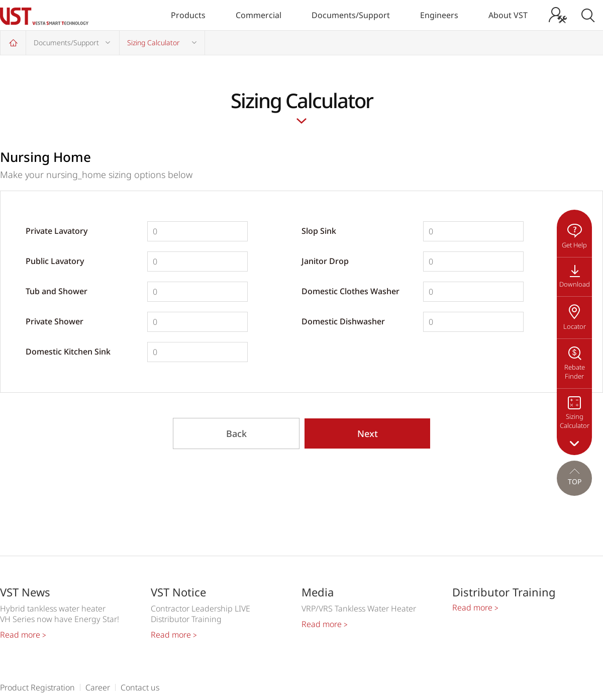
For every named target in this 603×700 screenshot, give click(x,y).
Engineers (439, 15)
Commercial (259, 15)
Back (236, 433)
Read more (23, 635)
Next (368, 433)
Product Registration (37, 687)
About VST (508, 15)
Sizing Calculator (154, 42)
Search (588, 15)
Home (13, 42)
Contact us (140, 687)
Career (98, 687)
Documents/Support (351, 15)
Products (188, 15)
